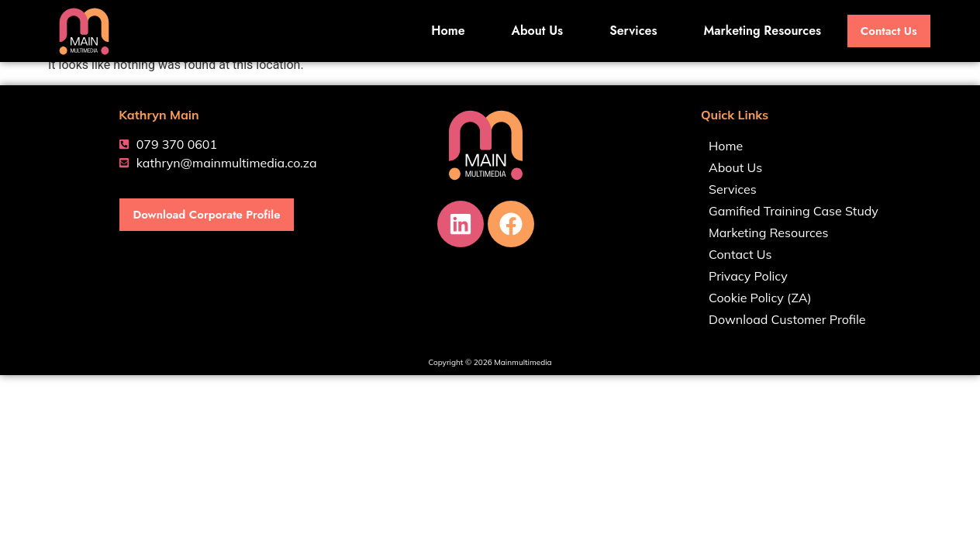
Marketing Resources (758, 31)
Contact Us (740, 254)
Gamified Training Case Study (794, 211)
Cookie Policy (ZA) (760, 298)
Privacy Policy (748, 276)
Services (629, 31)
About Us (533, 31)
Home (444, 31)
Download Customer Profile (787, 319)
